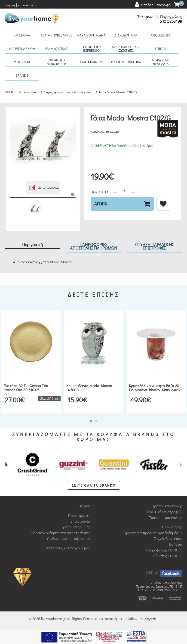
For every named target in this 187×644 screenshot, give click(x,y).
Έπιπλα (161, 48)
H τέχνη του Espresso (91, 48)
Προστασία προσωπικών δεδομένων (153, 533)
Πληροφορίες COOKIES (164, 550)
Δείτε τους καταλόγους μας (68, 548)
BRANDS (22, 75)
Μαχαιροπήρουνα (91, 35)
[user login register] (153, 5)
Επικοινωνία (80, 521)
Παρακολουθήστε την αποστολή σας (60, 533)
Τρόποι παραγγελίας (166, 517)
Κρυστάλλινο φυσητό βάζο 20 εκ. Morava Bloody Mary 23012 (155, 388)
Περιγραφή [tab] (32, 244)
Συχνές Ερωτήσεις (168, 538)
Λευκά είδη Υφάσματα (161, 62)
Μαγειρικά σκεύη (22, 48)
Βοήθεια (176, 544)
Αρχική (85, 506)
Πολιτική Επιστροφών (165, 512)
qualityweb (148, 619)
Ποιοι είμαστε (79, 515)
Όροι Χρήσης (172, 527)
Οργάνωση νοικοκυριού (57, 62)
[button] (43, 187)
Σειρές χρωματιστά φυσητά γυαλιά (69, 92)
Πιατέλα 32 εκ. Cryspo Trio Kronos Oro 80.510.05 (26, 388)
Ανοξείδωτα (161, 35)
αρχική (10, 5)
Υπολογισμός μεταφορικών (68, 538)
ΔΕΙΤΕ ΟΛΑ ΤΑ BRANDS (93, 485)
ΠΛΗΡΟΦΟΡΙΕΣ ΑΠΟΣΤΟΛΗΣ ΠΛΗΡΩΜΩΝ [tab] (93, 246)
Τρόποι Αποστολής (167, 506)
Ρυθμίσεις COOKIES (167, 556)
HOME (9, 92)
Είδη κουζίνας (57, 48)
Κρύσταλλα (22, 35)
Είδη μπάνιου (91, 62)
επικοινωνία (27, 5)
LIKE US (164, 573)
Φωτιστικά (22, 62)
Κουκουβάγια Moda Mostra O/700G (89, 388)
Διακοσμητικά (126, 35)
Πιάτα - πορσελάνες (57, 35)
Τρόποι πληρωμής (76, 527)
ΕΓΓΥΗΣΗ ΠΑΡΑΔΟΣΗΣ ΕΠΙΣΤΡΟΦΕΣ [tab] (154, 246)
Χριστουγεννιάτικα (126, 62)
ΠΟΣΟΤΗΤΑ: (100, 192)
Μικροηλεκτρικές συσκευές (126, 48)
